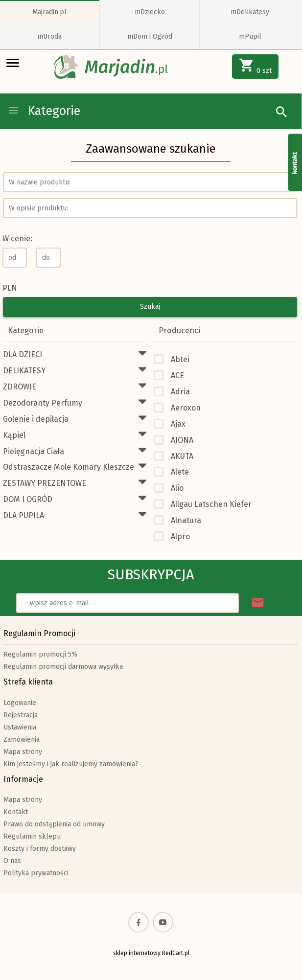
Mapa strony (23, 752)
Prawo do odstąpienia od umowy (54, 824)
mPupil (250, 36)
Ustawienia (20, 727)
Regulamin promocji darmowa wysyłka (63, 667)
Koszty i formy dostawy (40, 849)
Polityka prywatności (36, 873)
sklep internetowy (137, 953)
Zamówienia (22, 740)
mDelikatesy (250, 12)
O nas (12, 861)
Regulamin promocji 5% (40, 654)
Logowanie (20, 703)
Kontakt (16, 812)
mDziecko (150, 12)
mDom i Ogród (150, 36)
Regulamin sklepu (32, 836)
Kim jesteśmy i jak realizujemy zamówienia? (71, 764)
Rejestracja (21, 715)
